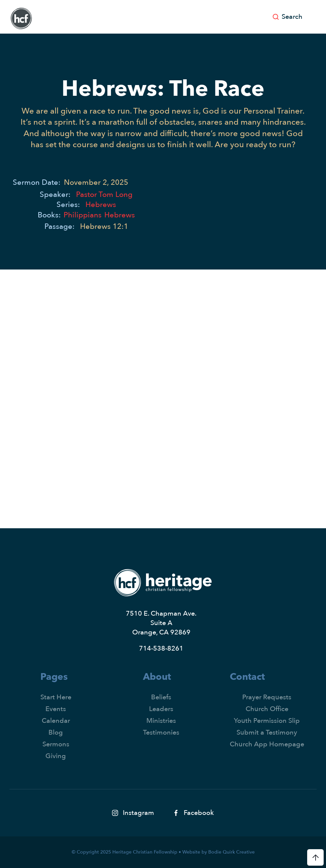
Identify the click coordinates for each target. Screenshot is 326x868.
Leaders (161, 709)
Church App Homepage (267, 744)
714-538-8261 (161, 648)
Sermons (56, 744)
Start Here (56, 697)
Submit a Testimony (267, 732)
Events (56, 709)
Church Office (267, 709)
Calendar (56, 721)
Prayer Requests (267, 697)
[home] (21, 18)
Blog (56, 732)
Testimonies (161, 732)
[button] (314, 17)
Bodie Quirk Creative (231, 852)
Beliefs (161, 697)
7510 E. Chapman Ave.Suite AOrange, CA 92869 (161, 623)
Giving (56, 756)
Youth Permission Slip (267, 721)
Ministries (161, 721)
